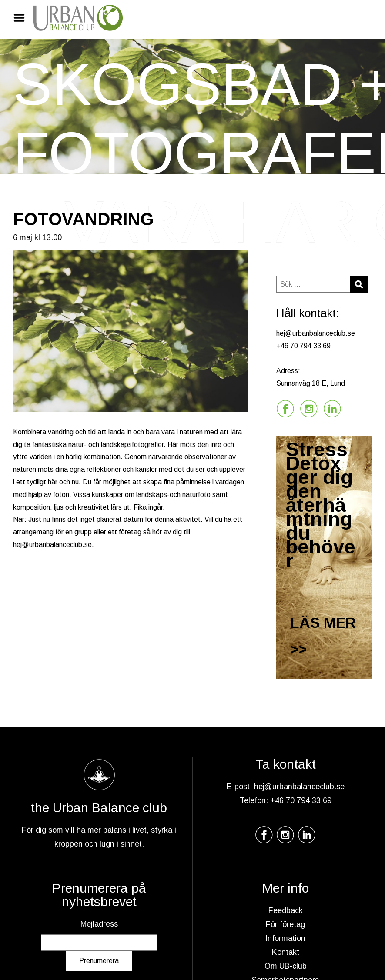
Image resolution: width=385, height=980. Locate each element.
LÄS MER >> (323, 636)
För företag (285, 924)
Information (285, 938)
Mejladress (99, 924)
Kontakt (286, 952)
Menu (22, 18)
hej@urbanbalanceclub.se (52, 545)
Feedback (286, 910)
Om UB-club (286, 966)
